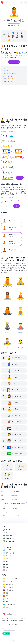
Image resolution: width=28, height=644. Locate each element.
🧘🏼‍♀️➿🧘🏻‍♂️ (6, 172)
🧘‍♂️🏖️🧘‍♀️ (18, 151)
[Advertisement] (14, 101)
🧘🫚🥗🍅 (17, 157)
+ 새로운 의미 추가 (14, 62)
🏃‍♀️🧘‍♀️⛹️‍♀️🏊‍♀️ (8, 136)
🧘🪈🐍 (6, 162)
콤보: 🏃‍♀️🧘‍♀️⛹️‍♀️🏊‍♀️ (7, 71)
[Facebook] (3, 625)
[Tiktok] (13, 625)
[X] (6, 625)
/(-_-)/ (16, 201)
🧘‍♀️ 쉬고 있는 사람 (13, 54)
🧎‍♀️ (9, 33)
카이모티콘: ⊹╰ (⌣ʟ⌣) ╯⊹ (9, 73)
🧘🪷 (5, 157)
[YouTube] (16, 625)
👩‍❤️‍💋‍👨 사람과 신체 (20, 52)
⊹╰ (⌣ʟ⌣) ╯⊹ (6, 201)
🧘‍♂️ (9, 40)
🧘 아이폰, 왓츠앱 (7, 76)
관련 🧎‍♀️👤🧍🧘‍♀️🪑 (7, 81)
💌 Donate (6, 634)
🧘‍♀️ (21, 33)
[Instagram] (19, 625)
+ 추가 (20, 178)
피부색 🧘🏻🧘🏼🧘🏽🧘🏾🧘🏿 (8, 79)
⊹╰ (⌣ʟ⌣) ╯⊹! (7, 206)
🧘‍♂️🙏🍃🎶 (8, 167)
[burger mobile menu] (26, 2)
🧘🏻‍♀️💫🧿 (6, 151)
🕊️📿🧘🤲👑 (9, 141)
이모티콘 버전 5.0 (20, 55)
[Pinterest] (9, 625)
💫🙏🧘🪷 (8, 146)
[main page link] (2, 2)
